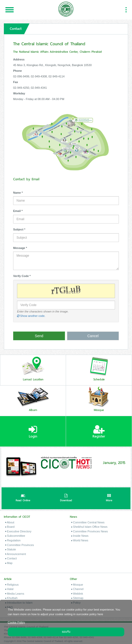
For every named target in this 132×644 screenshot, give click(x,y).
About (10, 522)
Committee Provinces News (89, 531)
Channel (77, 589)
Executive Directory (18, 531)
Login (33, 432)
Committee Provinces (20, 545)
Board (10, 527)
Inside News (80, 536)
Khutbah (11, 598)
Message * (20, 248)
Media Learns (15, 594)
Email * (18, 211)
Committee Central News (88, 522)
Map (9, 563)
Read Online (23, 498)
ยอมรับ (66, 632)
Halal (9, 589)
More (109, 498)
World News (80, 540)
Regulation (13, 540)
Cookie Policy (16, 622)
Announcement (15, 554)
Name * (18, 193)
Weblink (77, 594)
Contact (11, 558)
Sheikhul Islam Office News (89, 527)
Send (39, 336)
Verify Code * (22, 276)
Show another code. (31, 316)
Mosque (77, 585)
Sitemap (77, 598)
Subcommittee (15, 536)
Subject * (19, 229)
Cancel (93, 336)
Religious (12, 585)
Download (66, 498)
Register (99, 432)
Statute (11, 549)
